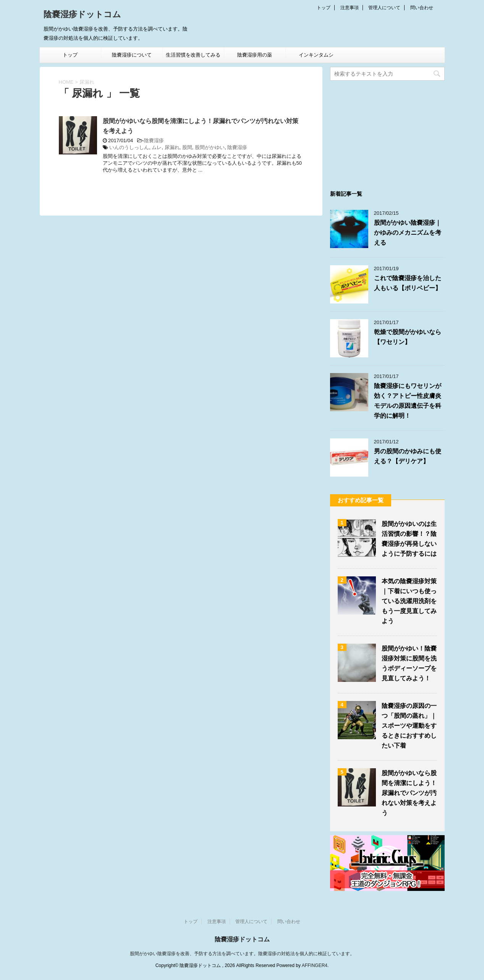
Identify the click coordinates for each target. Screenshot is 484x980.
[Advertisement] (387, 132)
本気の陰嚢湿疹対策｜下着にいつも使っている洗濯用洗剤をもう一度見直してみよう (409, 601)
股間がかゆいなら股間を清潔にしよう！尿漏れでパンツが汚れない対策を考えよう (409, 793)
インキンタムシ (316, 55)
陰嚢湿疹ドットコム (82, 15)
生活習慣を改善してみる (193, 55)
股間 (187, 147)
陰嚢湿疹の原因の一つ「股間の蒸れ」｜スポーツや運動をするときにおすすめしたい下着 (409, 726)
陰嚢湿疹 (154, 140)
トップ (324, 8)
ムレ (157, 147)
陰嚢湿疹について (132, 55)
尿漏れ (172, 147)
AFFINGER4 (315, 965)
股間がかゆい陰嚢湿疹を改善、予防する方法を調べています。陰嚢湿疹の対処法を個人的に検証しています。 (242, 954)
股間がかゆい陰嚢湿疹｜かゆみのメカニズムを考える (408, 233)
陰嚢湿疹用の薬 (255, 55)
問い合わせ (422, 8)
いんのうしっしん (129, 147)
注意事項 (350, 8)
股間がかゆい (210, 147)
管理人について (384, 8)
